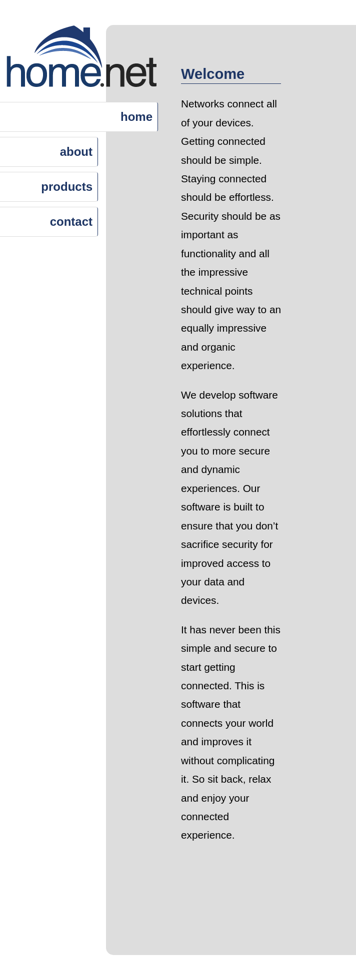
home (136, 117)
